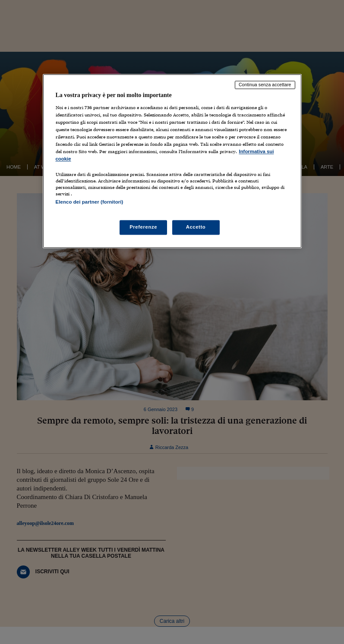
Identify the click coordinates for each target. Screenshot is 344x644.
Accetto (196, 227)
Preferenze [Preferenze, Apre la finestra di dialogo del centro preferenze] (143, 227)
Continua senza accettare (265, 85)
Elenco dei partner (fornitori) (90, 202)
